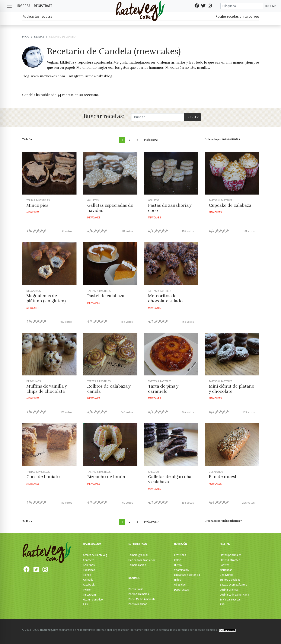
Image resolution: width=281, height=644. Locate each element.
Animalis (88, 580)
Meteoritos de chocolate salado (165, 298)
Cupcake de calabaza (230, 205)
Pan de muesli (223, 477)
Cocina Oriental (229, 590)
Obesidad (180, 585)
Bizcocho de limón (106, 477)
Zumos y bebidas (230, 580)
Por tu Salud (136, 589)
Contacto (89, 560)
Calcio (178, 560)
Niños (178, 580)
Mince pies (37, 205)
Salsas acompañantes (233, 585)
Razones (134, 578)
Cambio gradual (138, 555)
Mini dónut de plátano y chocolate (232, 389)
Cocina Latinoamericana (234, 595)
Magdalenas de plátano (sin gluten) (46, 298)
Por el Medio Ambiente (142, 599)
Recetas (225, 544)
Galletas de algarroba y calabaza (170, 479)
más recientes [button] (231, 139)
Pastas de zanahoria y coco (170, 208)
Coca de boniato (43, 477)
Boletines (89, 565)
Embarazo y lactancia (187, 575)
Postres (225, 565)
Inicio (26, 37)
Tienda (87, 575)
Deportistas (181, 590)
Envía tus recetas (230, 600)
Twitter (87, 590)
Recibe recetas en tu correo (237, 17)
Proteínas (180, 555)
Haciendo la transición (142, 560)
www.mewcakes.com (48, 76)
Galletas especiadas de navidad (110, 208)
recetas (39, 37)
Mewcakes (33, 212)
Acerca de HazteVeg (95, 555)
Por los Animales (139, 594)
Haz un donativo (93, 600)
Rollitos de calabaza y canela (109, 389)
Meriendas (226, 570)
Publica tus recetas (37, 17)
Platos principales (231, 555)
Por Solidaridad (138, 604)
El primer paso (138, 544)
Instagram (89, 595)
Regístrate (43, 6)
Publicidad (89, 570)
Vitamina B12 (182, 570)
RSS (85, 604)
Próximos (151, 140)
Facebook (89, 585)
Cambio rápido (137, 565)
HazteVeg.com (92, 544)
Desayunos (227, 575)
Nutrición (181, 544)
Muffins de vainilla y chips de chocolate (47, 389)
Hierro (178, 565)
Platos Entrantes (230, 560)
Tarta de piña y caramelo (163, 389)
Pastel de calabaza (106, 296)
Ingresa (23, 6)
